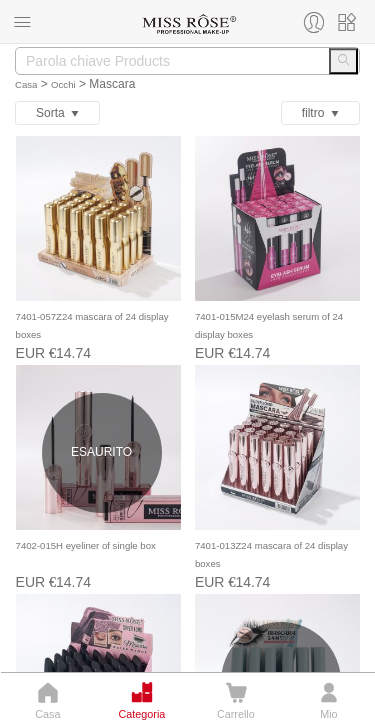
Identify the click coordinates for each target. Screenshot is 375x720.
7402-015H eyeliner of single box (86, 545)
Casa (26, 84)
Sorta (57, 113)
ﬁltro (320, 113)
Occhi (63, 84)
